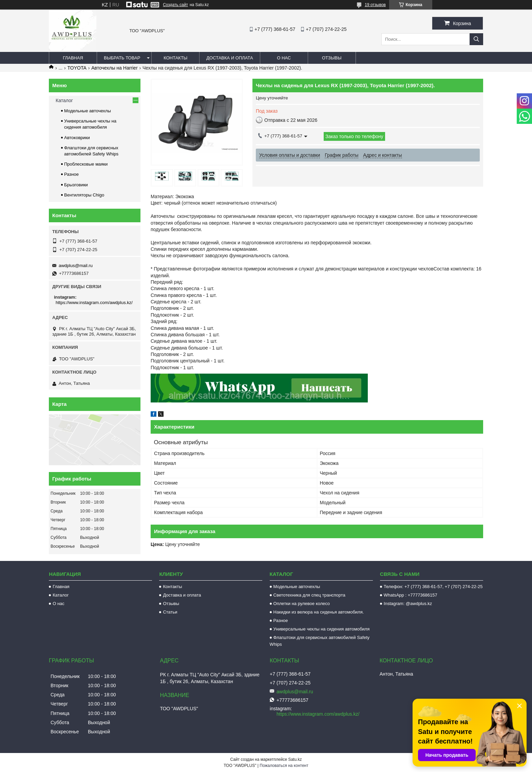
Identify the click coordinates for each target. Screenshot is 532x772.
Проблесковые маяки (86, 164)
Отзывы (332, 58)
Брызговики (76, 185)
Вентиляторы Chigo (84, 195)
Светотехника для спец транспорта (309, 595)
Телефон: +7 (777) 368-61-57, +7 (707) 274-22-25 (433, 587)
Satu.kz (295, 759)
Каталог (64, 100)
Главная (73, 58)
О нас (284, 58)
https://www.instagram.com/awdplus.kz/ (94, 303)
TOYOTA (77, 68)
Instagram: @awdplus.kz (408, 604)
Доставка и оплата (230, 58)
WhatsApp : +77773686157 (411, 595)
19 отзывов (375, 5)
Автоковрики (77, 138)
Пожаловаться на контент (284, 766)
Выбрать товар (122, 58)
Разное (71, 174)
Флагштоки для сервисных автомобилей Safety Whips (320, 641)
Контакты (175, 58)
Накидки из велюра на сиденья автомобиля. (319, 612)
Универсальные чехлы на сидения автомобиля (322, 629)
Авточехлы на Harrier (114, 68)
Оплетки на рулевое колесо (302, 604)
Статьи (170, 612)
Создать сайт (175, 5)
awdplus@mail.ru (76, 266)
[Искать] (476, 39)
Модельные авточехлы (88, 111)
